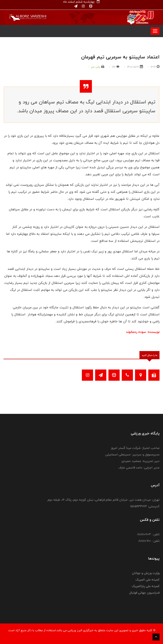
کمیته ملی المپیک (147, 580)
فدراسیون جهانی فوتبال (144, 593)
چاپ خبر (95, 67)
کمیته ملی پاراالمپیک (146, 586)
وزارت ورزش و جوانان (146, 573)
